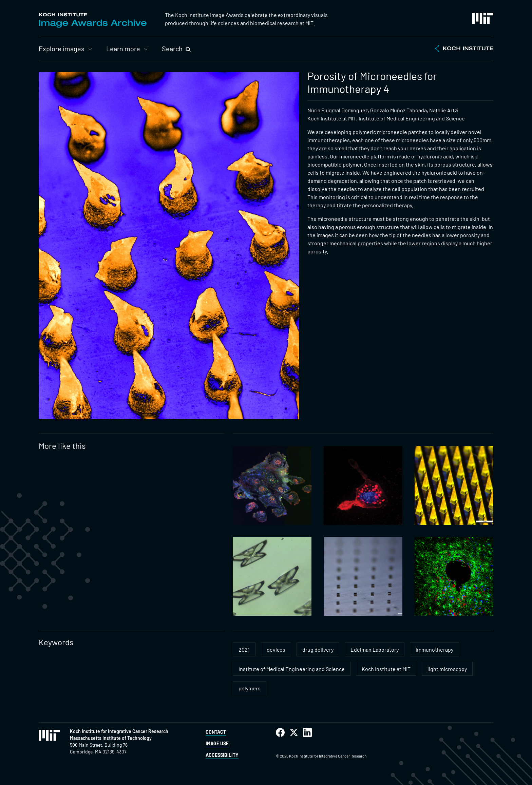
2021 (244, 649)
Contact (216, 732)
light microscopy (447, 669)
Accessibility (222, 755)
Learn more (123, 49)
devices (276, 649)
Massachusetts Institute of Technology (111, 738)
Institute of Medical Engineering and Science (292, 669)
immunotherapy (434, 649)
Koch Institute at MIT (386, 669)
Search (172, 49)
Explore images (62, 49)
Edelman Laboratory (375, 649)
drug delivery (318, 649)
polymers (250, 688)
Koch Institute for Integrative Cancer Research (119, 731)
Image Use (217, 743)
